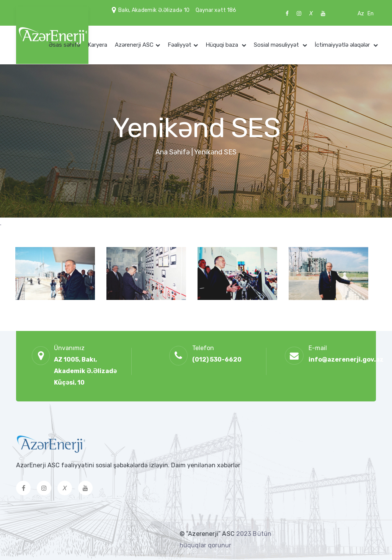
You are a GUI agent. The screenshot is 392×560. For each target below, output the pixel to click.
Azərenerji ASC (134, 45)
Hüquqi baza (223, 45)
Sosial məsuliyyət (277, 45)
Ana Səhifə (173, 152)
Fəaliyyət (180, 45)
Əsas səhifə (64, 45)
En (371, 14)
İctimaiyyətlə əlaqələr (343, 45)
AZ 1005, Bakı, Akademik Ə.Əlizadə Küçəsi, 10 (85, 371)
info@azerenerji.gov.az (346, 359)
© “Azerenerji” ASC (208, 534)
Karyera (97, 45)
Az (361, 14)
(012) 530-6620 (217, 359)
